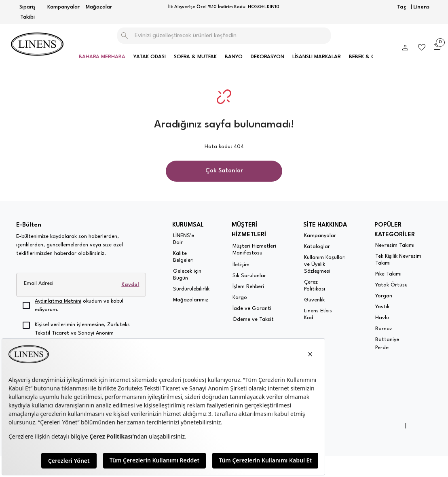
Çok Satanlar (224, 171)
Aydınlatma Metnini (58, 301)
